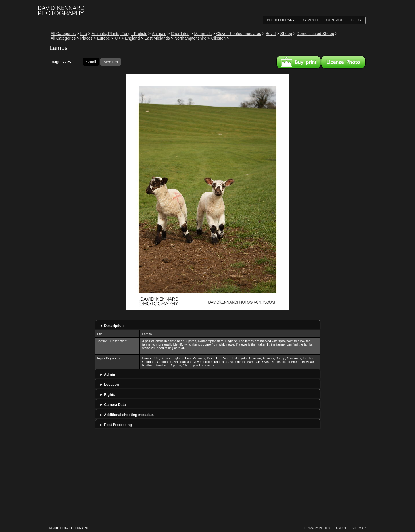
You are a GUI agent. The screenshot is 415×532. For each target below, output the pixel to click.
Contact (335, 20)
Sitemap (359, 528)
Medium (111, 62)
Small (91, 62)
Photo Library (281, 20)
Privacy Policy (317, 528)
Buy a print (299, 62)
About (341, 528)
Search (311, 20)
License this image (343, 62)
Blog (356, 20)
